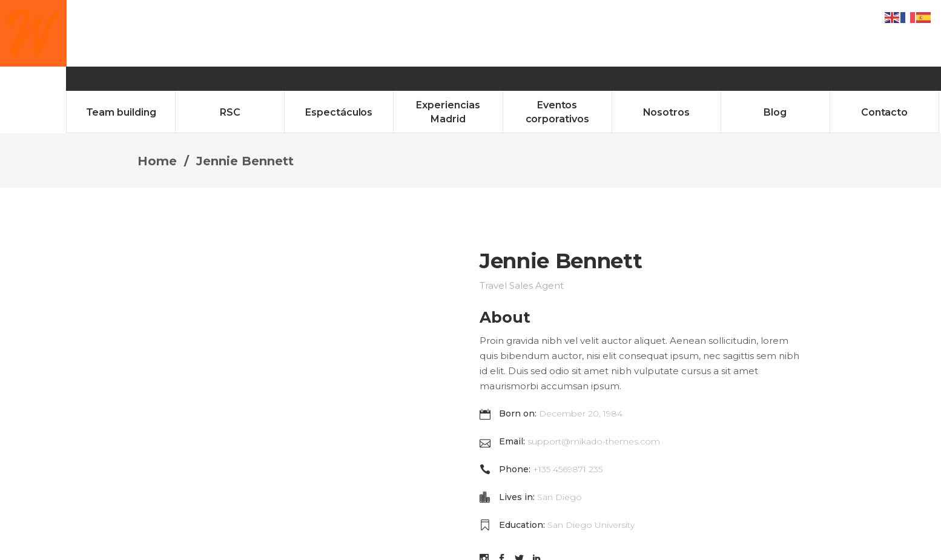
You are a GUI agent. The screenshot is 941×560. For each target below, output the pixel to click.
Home (157, 94)
